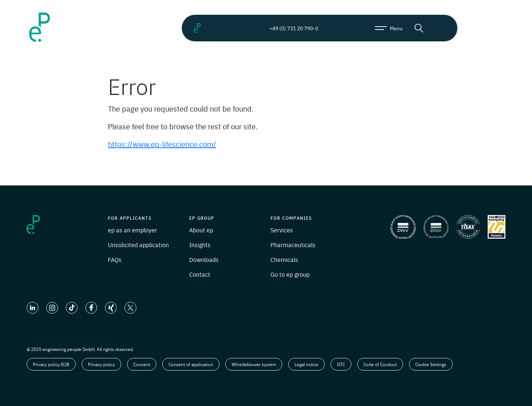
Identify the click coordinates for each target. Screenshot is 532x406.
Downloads (204, 259)
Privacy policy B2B (51, 364)
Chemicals (284, 259)
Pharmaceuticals (293, 245)
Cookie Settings (431, 364)
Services (282, 230)
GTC (341, 364)
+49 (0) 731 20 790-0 (287, 28)
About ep (201, 230)
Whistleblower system (254, 364)
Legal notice (306, 364)
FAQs (115, 259)
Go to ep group (290, 274)
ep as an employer (132, 230)
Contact (200, 274)
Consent (142, 364)
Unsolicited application (138, 245)
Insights (200, 245)
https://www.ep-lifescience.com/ (162, 144)
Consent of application (191, 364)
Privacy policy (101, 364)
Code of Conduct (380, 364)
